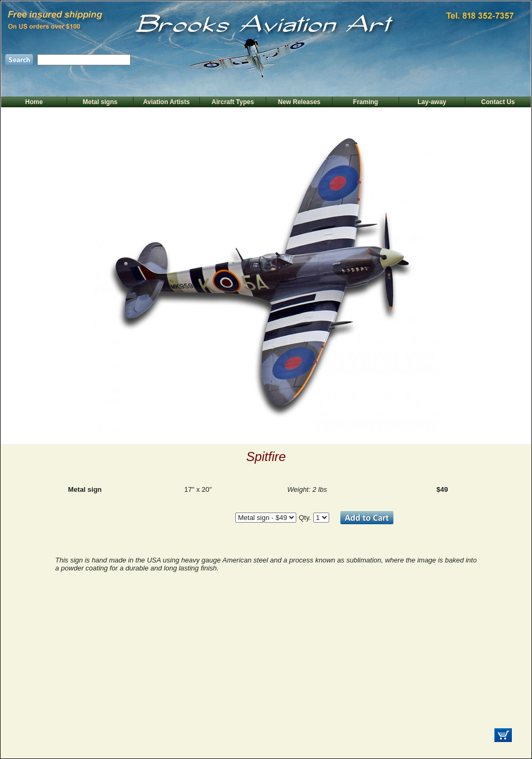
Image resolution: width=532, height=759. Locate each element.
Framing (366, 102)
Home (34, 102)
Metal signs (100, 102)
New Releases (299, 102)
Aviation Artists (167, 102)
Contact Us (498, 102)
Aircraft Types (233, 102)
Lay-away (432, 102)
